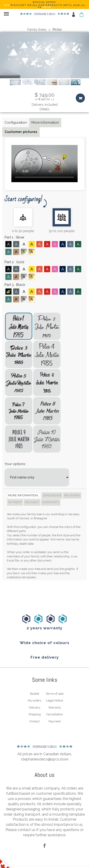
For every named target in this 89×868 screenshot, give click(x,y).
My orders (34, 700)
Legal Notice (55, 700)
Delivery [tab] (32, 502)
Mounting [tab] (72, 495)
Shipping (35, 714)
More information (45, 123)
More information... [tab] (24, 495)
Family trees (37, 29)
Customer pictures (21, 132)
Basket (35, 694)
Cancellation (55, 714)
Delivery (35, 707)
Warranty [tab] (51, 502)
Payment (55, 721)
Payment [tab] (15, 502)
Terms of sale (55, 694)
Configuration (16, 123)
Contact (34, 721)
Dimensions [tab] (52, 495)
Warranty (55, 707)
